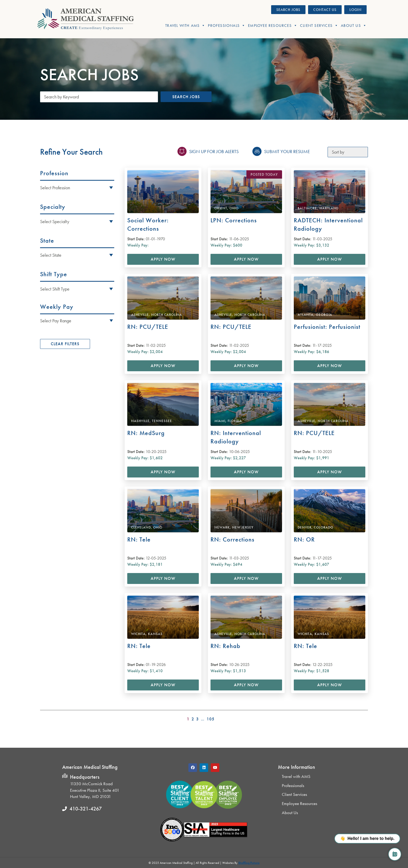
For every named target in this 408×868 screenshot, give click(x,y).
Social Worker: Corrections (148, 224)
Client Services (319, 26)
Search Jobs (186, 97)
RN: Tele (139, 539)
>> (365, 718)
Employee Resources (273, 26)
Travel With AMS (185, 26)
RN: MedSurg (146, 433)
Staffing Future (249, 863)
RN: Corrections (232, 539)
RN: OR (304, 539)
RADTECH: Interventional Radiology (328, 224)
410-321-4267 (86, 809)
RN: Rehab (225, 646)
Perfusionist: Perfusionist (327, 327)
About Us (354, 26)
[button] (77, 320)
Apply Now (163, 259)
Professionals (227, 26)
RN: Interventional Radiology (236, 437)
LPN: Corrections (234, 220)
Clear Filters (65, 344)
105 (211, 719)
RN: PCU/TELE (148, 327)
